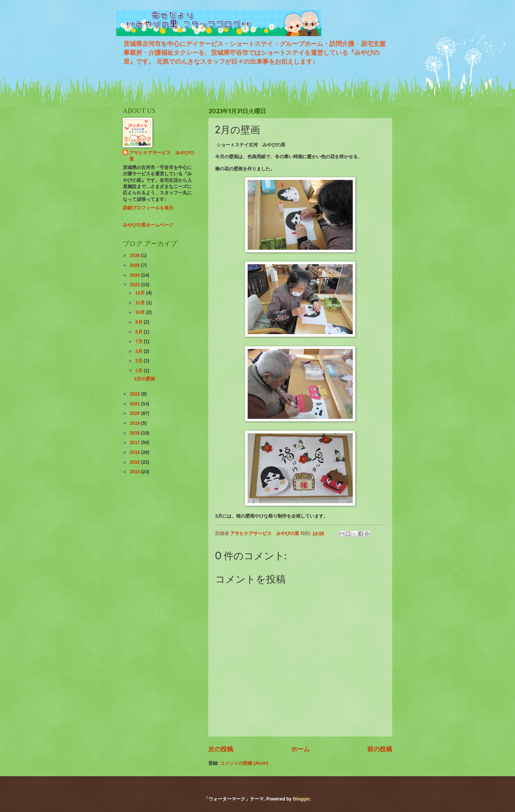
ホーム (300, 749)
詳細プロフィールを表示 (148, 208)
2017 (135, 443)
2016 (135, 452)
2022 (135, 394)
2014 (135, 472)
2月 (140, 361)
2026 (135, 256)
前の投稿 (380, 749)
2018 (135, 433)
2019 (135, 423)
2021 (135, 404)
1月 (140, 371)
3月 (140, 351)
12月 (141, 293)
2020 (135, 413)
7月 (140, 342)
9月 (140, 322)
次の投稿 (221, 749)
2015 (135, 462)
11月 (141, 303)
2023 (135, 285)
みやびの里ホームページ (148, 225)
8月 (140, 332)
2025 (135, 265)
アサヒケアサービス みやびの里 (162, 156)
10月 (141, 312)
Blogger (301, 799)
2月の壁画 (145, 379)
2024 (135, 275)
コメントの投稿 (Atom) (244, 763)
